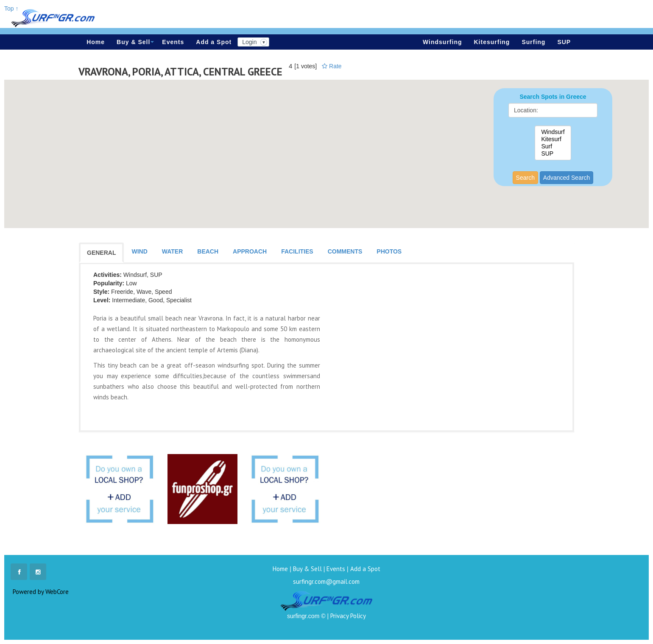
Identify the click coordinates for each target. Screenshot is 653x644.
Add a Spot (214, 42)
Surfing (533, 42)
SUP (564, 42)
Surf (553, 146)
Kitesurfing (492, 42)
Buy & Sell (135, 42)
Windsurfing (442, 42)
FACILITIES (297, 251)
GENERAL (101, 253)
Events (173, 42)
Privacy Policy (348, 616)
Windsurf (553, 132)
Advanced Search (567, 178)
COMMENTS (345, 251)
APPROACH (250, 251)
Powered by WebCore (41, 592)
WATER (173, 251)
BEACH (208, 251)
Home (96, 42)
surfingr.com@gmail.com (326, 581)
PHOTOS (389, 251)
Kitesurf (553, 139)
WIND (139, 251)
